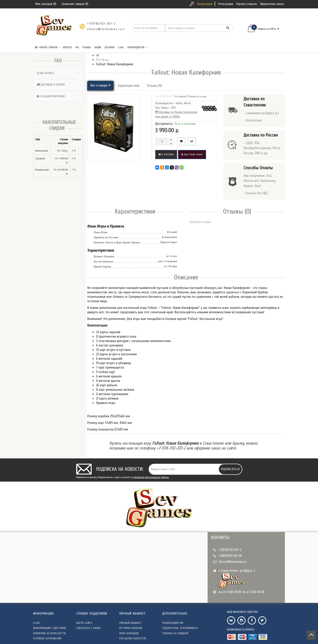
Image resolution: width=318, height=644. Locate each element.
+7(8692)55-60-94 (230, 556)
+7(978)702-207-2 (230, 550)
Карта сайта (84, 623)
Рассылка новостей (132, 638)
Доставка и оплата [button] (58, 85)
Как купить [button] (58, 73)
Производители (137, 47)
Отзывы (87, 47)
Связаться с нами (88, 628)
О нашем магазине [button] (58, 96)
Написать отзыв (198, 96)
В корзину (166, 155)
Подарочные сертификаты (180, 628)
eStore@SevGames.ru (233, 562)
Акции (98, 47)
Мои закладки (129, 633)
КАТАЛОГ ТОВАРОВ (48, 47)
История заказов (131, 628)
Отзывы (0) (154, 86)
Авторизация (205, 4)
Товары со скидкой (175, 633)
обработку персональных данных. (151, 477)
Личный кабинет (130, 623)
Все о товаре (100, 85)
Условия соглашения (47, 638)
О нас (121, 47)
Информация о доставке (50, 628)
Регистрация (226, 4)
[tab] (58, 73)
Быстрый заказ (192, 155)
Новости (67, 47)
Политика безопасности (49, 633)
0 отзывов (179, 96)
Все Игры (102, 60)
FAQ (77, 47)
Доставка (110, 47)
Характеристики (129, 86)
